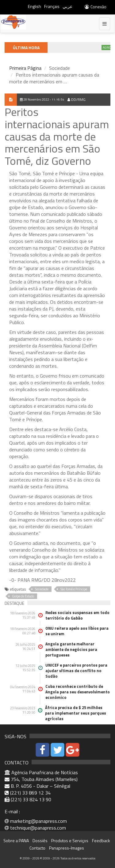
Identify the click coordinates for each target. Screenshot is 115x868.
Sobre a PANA (16, 840)
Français (52, 6)
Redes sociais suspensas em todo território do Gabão (77, 615)
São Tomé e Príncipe (74, 589)
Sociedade (42, 589)
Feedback (101, 840)
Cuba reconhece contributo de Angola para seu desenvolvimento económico (78, 692)
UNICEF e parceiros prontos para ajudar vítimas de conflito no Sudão (76, 671)
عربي (67, 6)
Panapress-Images (67, 848)
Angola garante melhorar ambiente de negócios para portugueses (71, 649)
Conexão (95, 7)
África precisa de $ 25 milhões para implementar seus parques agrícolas (76, 713)
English (34, 6)
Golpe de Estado (23, 596)
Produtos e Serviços (70, 840)
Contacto (37, 848)
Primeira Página (25, 68)
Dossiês (40, 840)
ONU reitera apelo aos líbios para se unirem (77, 631)
